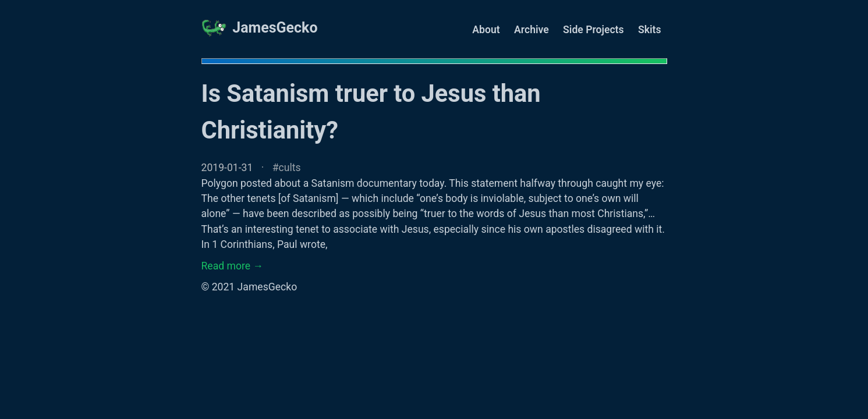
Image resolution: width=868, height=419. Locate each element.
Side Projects (593, 30)
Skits (650, 30)
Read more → (233, 266)
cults (290, 168)
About (486, 30)
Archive (532, 30)
